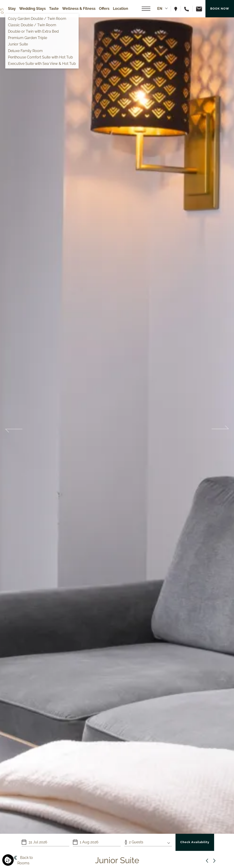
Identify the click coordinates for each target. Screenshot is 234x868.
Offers (104, 9)
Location (121, 9)
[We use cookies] (8, 860)
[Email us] (197, 9)
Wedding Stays (32, 9)
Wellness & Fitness (79, 9)
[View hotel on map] (178, 9)
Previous (14, 429)
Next (220, 429)
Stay (12, 9)
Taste (54, 9)
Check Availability (195, 842)
